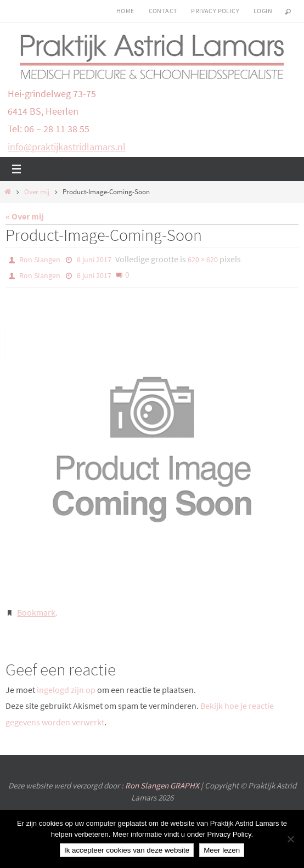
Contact (163, 11)
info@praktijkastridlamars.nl (67, 147)
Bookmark (36, 612)
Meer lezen (222, 850)
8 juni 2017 (94, 260)
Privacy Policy (215, 11)
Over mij (37, 192)
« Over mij (24, 216)
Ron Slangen (40, 260)
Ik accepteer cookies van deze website (127, 850)
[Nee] (290, 839)
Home (125, 11)
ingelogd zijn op (66, 690)
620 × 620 (203, 260)
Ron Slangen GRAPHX (163, 785)
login (263, 11)
